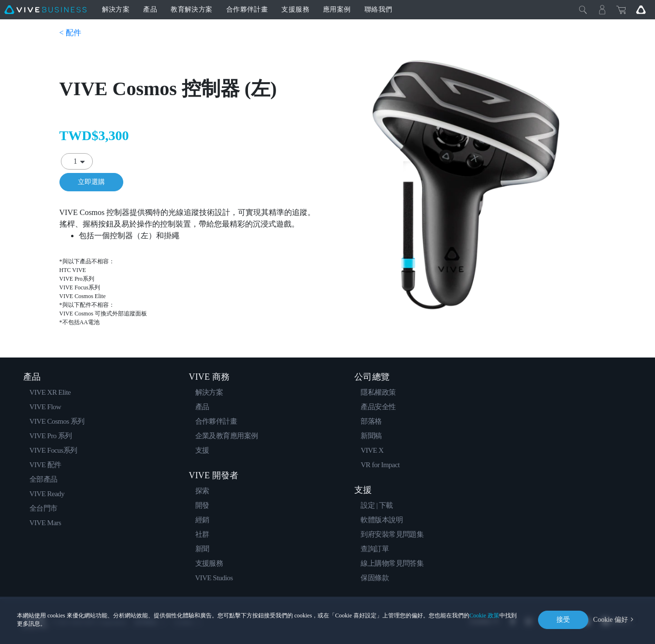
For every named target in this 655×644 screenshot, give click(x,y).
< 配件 (70, 33)
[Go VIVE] (641, 10)
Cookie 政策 (484, 615)
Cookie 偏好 (611, 620)
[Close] (583, 10)
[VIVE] (45, 10)
